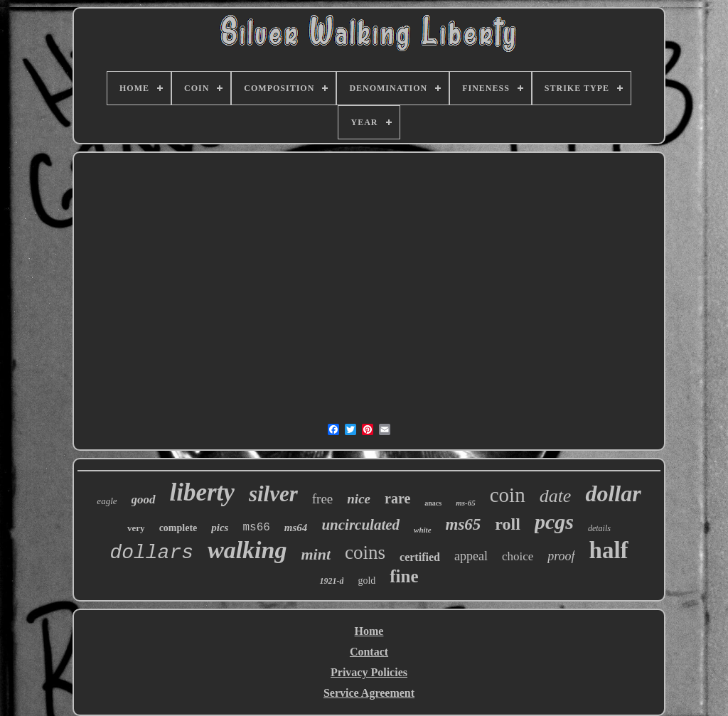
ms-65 (466, 503)
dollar (613, 493)
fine (404, 576)
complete (178, 528)
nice (359, 499)
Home (369, 631)
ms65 (464, 524)
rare (397, 498)
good (144, 499)
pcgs (554, 522)
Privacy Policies (369, 672)
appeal (471, 556)
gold (366, 581)
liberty (202, 492)
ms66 (256, 528)
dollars (151, 553)
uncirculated (360, 525)
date (556, 496)
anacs (433, 503)
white (422, 530)
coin (508, 495)
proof (561, 556)
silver (273, 494)
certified (420, 557)
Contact (369, 652)
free (323, 499)
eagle (107, 501)
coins (365, 552)
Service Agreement (369, 693)
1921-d (331, 581)
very (136, 528)
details (599, 528)
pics (220, 528)
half (609, 550)
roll (508, 524)
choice (518, 556)
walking (247, 550)
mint (316, 554)
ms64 (296, 528)
